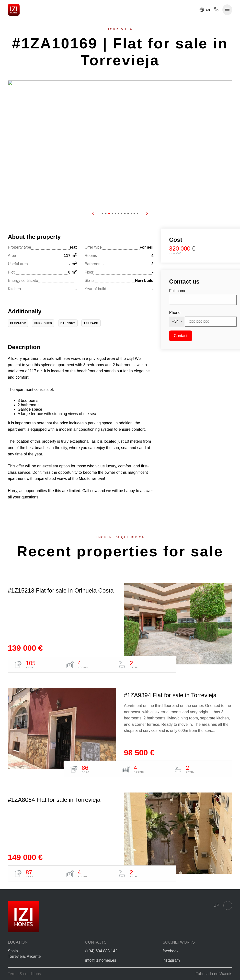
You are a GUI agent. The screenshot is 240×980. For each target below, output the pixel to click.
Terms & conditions (24, 974)
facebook (171, 951)
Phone (175, 313)
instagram (171, 960)
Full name (178, 291)
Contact (181, 336)
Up (223, 905)
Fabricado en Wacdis (214, 974)
